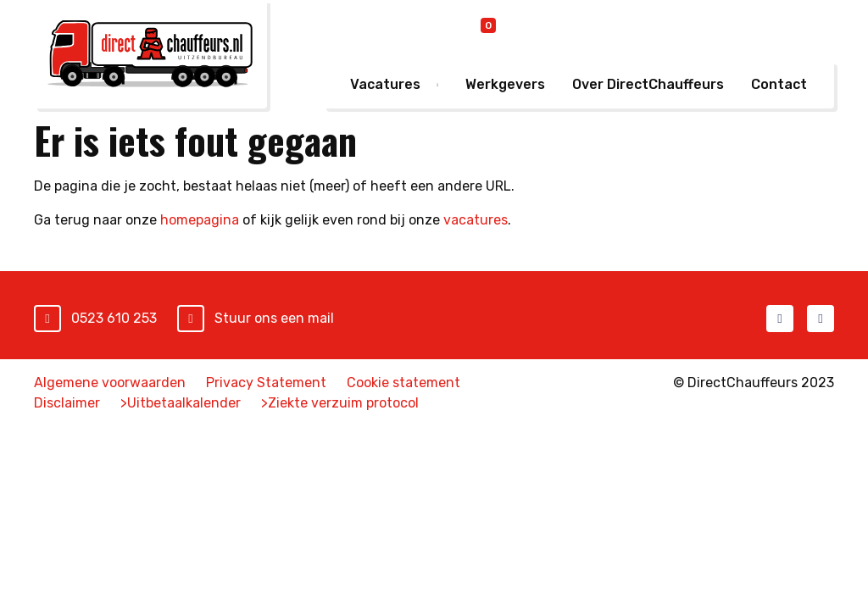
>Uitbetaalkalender (181, 403)
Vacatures (385, 84)
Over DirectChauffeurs (648, 84)
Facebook (780, 319)
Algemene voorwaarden (110, 383)
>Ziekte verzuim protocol (340, 403)
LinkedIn (821, 319)
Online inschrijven (586, 29)
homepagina (200, 220)
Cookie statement (403, 383)
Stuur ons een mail (274, 318)
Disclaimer (67, 403)
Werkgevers (505, 84)
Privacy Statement (266, 383)
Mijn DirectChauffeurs (750, 28)
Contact (779, 84)
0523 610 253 (114, 318)
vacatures (476, 220)
